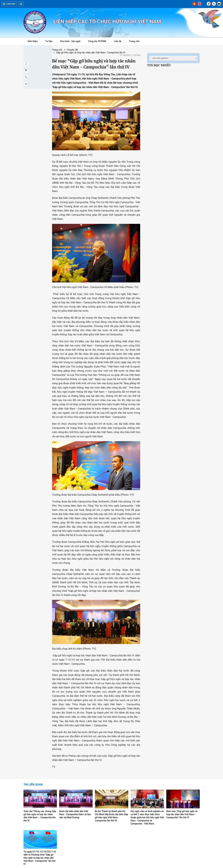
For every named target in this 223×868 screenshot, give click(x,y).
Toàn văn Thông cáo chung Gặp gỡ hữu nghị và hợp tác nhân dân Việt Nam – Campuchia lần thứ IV (40, 785)
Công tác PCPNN (97, 41)
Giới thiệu (33, 41)
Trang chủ (134, 41)
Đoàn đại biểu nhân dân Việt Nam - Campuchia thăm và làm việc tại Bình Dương (75, 784)
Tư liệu (50, 42)
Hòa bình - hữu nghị (70, 41)
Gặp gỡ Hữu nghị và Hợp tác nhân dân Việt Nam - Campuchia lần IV (95, 50)
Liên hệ (118, 41)
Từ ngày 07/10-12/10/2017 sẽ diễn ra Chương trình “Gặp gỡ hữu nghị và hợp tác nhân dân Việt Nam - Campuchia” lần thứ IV (40, 827)
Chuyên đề (51, 50)
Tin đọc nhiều (159, 65)
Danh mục (9, 4)
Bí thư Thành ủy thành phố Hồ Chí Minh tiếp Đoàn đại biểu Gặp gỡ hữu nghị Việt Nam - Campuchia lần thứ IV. (111, 785)
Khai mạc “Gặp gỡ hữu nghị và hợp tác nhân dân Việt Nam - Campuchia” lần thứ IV (182, 784)
